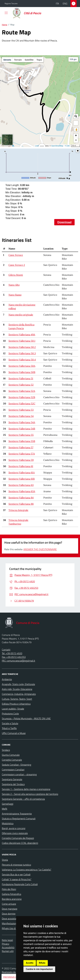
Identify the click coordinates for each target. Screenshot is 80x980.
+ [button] (76, 136)
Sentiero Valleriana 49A (22, 335)
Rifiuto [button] (42, 963)
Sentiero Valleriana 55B (22, 441)
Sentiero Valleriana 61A (22, 472)
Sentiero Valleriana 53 (21, 410)
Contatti (6, 650)
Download (64, 222)
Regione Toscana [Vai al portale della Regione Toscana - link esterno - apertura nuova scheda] (11, 4)
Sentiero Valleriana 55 (21, 435)
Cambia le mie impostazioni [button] (39, 969)
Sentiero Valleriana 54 (21, 416)
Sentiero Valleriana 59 (21, 460)
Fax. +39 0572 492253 (14, 657)
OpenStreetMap (57, 146)
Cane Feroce (16, 255)
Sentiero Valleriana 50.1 (22, 341)
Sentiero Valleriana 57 (21, 447)
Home (5, 25)
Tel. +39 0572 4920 (12, 653)
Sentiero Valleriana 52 (21, 385)
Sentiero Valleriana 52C (22, 404)
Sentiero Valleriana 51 (21, 378)
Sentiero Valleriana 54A (22, 422)
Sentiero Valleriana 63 (21, 485)
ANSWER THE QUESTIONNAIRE (40, 549)
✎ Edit (67, 146)
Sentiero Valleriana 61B (22, 479)
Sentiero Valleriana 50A (22, 366)
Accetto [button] (30, 963)
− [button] (76, 140)
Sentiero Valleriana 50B (22, 372)
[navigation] (6, 13)
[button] (76, 123)
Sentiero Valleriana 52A (22, 391)
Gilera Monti (16, 275)
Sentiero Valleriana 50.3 (22, 353)
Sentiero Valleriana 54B (22, 429)
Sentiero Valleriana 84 (21, 498)
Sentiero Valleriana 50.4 (22, 360)
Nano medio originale (21, 315)
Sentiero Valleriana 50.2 (22, 347)
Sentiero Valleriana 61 (21, 466)
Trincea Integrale (18, 510)
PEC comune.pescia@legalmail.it (18, 661)
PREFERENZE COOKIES (13, 977)
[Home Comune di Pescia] (27, 13)
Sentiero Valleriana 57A (22, 454)
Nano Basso (15, 295)
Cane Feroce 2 (17, 265)
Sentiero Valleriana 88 (21, 504)
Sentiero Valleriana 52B (22, 397)
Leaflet (38, 146)
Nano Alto (14, 285)
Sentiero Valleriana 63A (22, 491)
